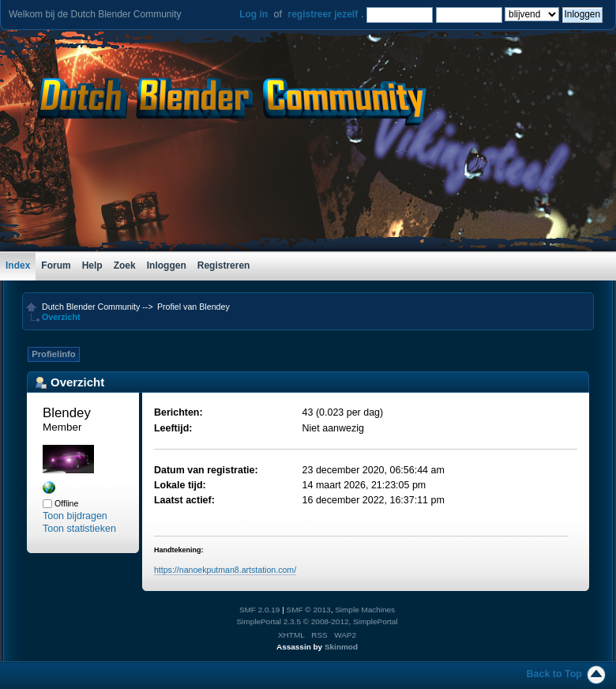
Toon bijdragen (75, 516)
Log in (254, 14)
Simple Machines (365, 610)
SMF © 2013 (309, 610)
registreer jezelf (323, 14)
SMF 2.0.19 (260, 610)
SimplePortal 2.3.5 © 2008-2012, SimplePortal (317, 621)
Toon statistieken (79, 529)
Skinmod (341, 647)
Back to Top (554, 674)
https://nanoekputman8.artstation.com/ (225, 570)
